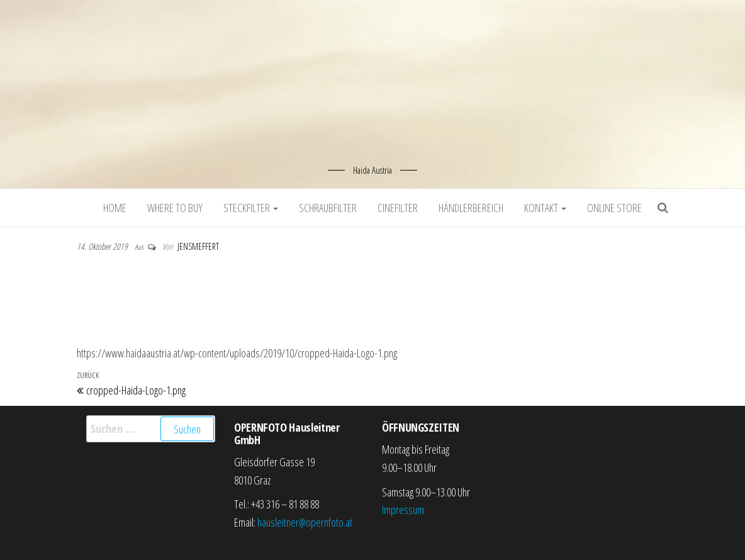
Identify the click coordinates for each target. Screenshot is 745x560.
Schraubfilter (328, 208)
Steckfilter (251, 208)
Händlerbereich (471, 208)
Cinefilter (398, 208)
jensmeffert (198, 246)
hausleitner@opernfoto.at (305, 522)
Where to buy (175, 208)
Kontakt (545, 208)
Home (115, 208)
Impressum (403, 510)
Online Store (614, 208)
